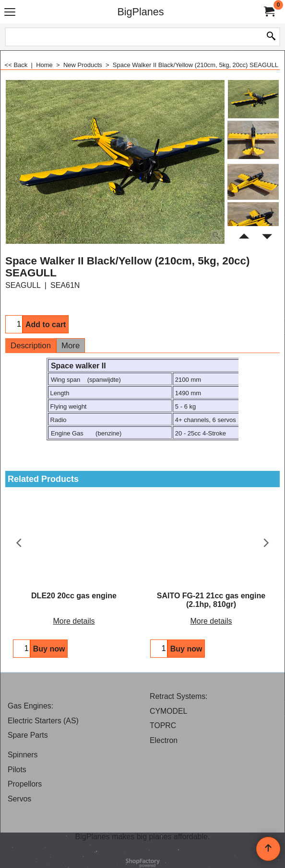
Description (31, 346)
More (71, 346)
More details (74, 621)
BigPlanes (140, 12)
